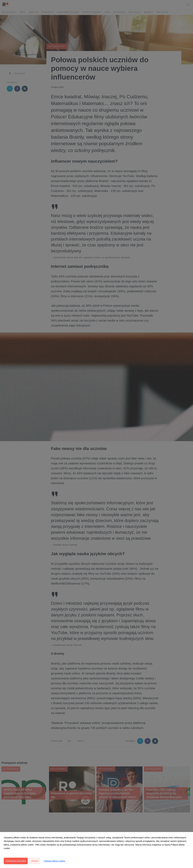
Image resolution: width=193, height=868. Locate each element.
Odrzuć (35, 861)
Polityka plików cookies (54, 861)
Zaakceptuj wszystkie (16, 861)
